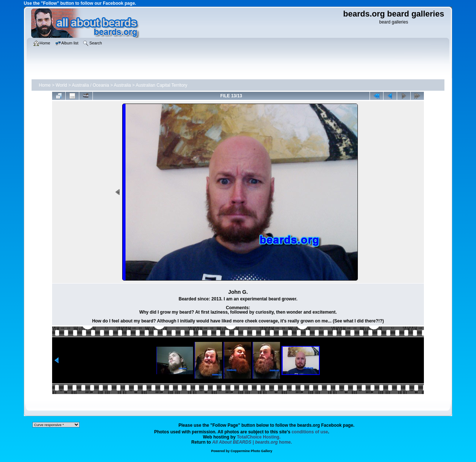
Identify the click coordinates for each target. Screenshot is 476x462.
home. (252, 442)
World (61, 85)
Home (45, 85)
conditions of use (310, 432)
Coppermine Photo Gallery (251, 451)
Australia (122, 85)
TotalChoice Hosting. (259, 437)
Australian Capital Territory (162, 85)
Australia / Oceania (90, 85)
